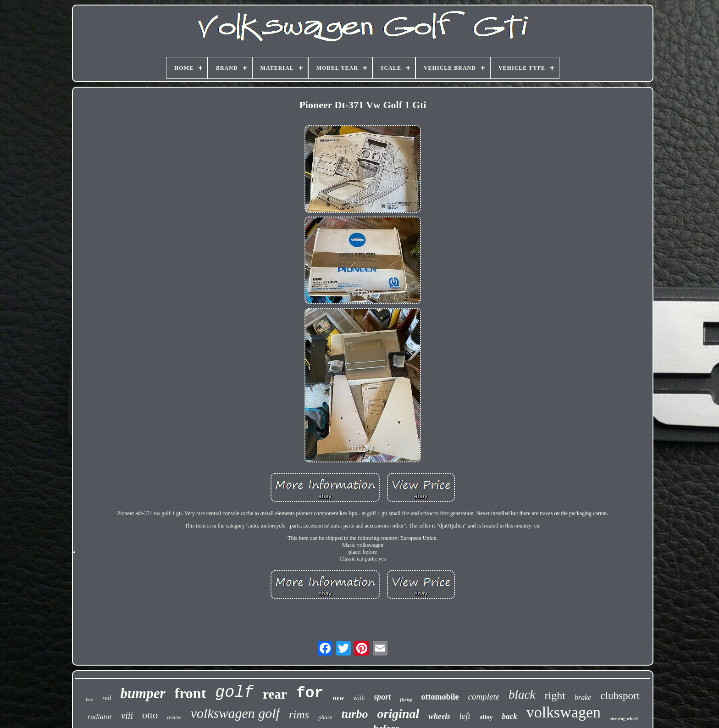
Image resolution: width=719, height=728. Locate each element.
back (510, 716)
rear (275, 694)
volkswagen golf (235, 713)
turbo (355, 714)
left (465, 716)
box (89, 699)
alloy (486, 717)
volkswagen (564, 712)
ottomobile (440, 697)
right (555, 695)
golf (234, 693)
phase (325, 717)
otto (150, 715)
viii (127, 716)
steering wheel (624, 719)
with (359, 698)
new (338, 698)
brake (583, 697)
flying (406, 699)
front (191, 693)
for (310, 693)
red (107, 698)
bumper (143, 693)
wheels (439, 716)
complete (484, 697)
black (522, 695)
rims (299, 714)
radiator (100, 717)
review (174, 717)
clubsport (620, 696)
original (398, 714)
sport (382, 697)
